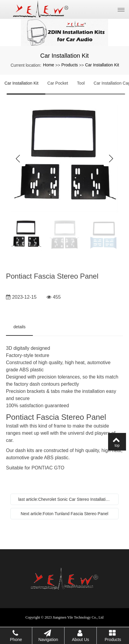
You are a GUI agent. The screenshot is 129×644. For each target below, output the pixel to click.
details (19, 327)
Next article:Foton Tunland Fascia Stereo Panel (64, 514)
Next (111, 159)
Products (70, 65)
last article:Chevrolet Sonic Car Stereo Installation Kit (66, 499)
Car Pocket (58, 83)
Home (49, 65)
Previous (18, 159)
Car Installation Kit (102, 65)
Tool (81, 83)
